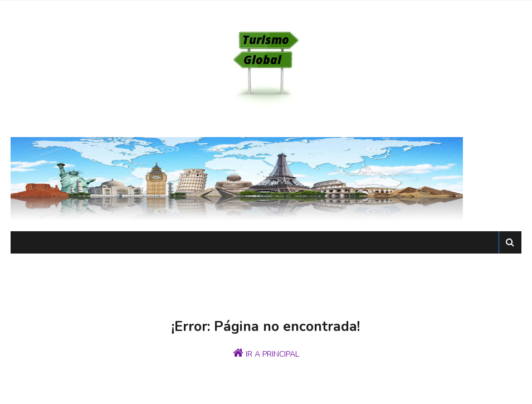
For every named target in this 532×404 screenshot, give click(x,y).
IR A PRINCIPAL (266, 353)
